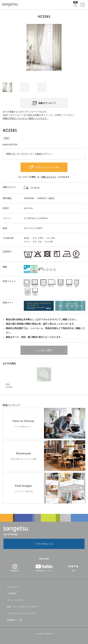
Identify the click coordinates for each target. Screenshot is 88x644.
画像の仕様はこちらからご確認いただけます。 (26, 118)
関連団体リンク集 (15, 620)
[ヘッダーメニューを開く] (83, 5)
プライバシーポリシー (16, 600)
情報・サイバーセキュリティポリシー (23, 607)
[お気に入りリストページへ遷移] (75, 6)
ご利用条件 (12, 593)
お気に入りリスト (49, 177)
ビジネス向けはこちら (44, 544)
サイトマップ (13, 587)
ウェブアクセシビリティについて (21, 613)
